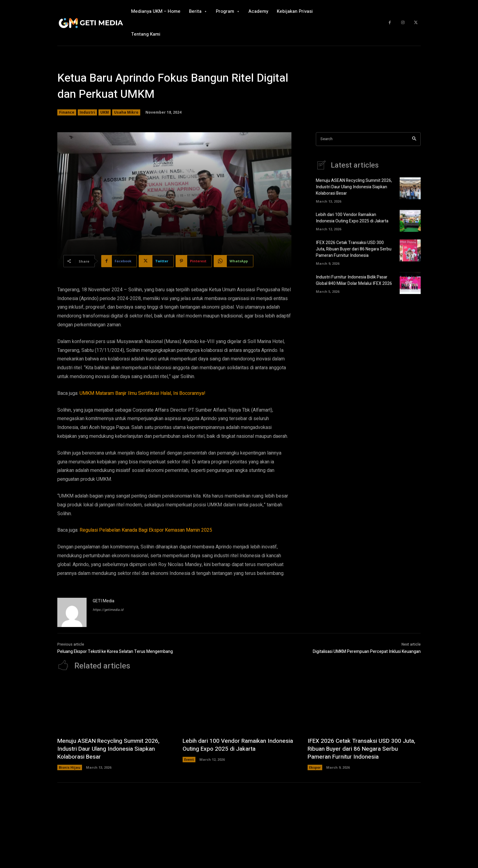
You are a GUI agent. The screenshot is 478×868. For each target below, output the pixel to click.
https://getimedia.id (108, 610)
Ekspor (315, 767)
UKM (105, 112)
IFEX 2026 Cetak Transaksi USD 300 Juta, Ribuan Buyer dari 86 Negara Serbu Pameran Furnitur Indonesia (354, 249)
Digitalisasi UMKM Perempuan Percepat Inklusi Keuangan (367, 652)
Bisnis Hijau (70, 767)
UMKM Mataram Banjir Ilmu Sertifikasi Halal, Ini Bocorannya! (143, 393)
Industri (87, 112)
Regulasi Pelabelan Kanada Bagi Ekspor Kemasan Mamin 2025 (146, 530)
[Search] (414, 139)
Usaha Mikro (126, 112)
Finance (67, 112)
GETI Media (103, 601)
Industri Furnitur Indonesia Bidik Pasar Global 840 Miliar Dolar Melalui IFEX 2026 (354, 280)
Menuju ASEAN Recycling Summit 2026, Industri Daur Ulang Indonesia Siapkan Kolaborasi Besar (354, 187)
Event (189, 759)
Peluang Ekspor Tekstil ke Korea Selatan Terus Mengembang (115, 652)
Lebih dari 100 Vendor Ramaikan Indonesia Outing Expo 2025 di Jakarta (352, 218)
